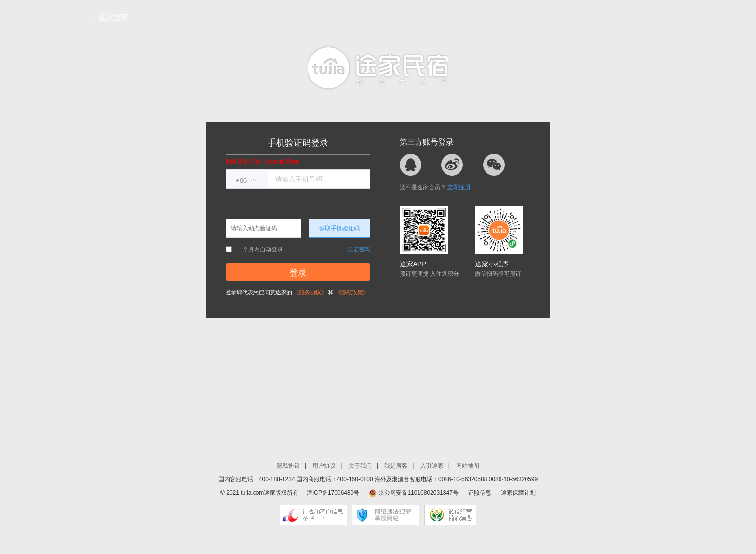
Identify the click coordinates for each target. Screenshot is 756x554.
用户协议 (324, 466)
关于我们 (360, 466)
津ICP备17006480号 (333, 493)
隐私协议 (288, 466)
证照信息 (480, 493)
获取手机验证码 (339, 228)
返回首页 (113, 18)
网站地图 (468, 466)
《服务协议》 (310, 292)
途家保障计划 (518, 493)
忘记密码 (359, 249)
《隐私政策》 (352, 292)
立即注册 (459, 187)
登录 (298, 273)
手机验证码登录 (298, 143)
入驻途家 (432, 466)
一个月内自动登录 (254, 249)
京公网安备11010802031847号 (418, 493)
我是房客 (396, 466)
